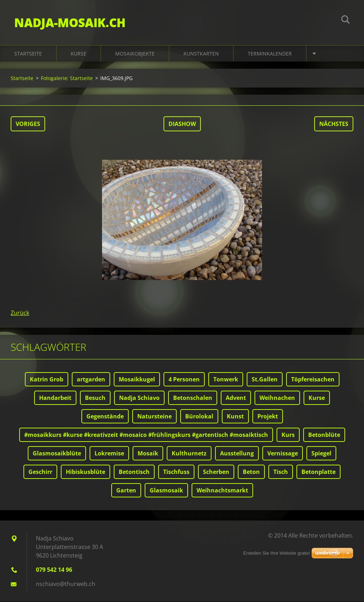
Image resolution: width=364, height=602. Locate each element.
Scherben (216, 472)
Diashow (182, 124)
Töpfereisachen (313, 380)
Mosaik (148, 454)
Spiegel (321, 454)
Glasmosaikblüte (57, 454)
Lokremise (109, 454)
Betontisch (134, 472)
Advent (236, 398)
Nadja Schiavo (139, 398)
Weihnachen (277, 398)
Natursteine (154, 417)
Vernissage (283, 454)
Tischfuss (176, 472)
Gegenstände (105, 417)
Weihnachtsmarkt (222, 491)
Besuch (95, 398)
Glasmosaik (166, 491)
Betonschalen (193, 398)
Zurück (20, 313)
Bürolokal (199, 417)
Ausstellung (237, 454)
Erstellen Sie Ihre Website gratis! (277, 553)
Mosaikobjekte (135, 54)
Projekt (268, 417)
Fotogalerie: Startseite (67, 78)
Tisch (281, 472)
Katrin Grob (47, 380)
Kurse (79, 54)
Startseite (28, 54)
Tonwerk (226, 380)
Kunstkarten (201, 54)
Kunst (235, 417)
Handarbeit (55, 398)
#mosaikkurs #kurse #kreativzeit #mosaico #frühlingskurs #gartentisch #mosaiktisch (146, 435)
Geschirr (40, 472)
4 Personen (184, 380)
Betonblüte (324, 435)
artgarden (91, 380)
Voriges (28, 124)
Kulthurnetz (189, 454)
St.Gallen (265, 380)
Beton (251, 472)
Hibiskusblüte (85, 472)
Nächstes (334, 124)
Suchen (346, 21)
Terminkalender (270, 54)
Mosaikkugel (137, 380)
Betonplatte (318, 472)
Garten (126, 491)
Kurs (288, 435)
